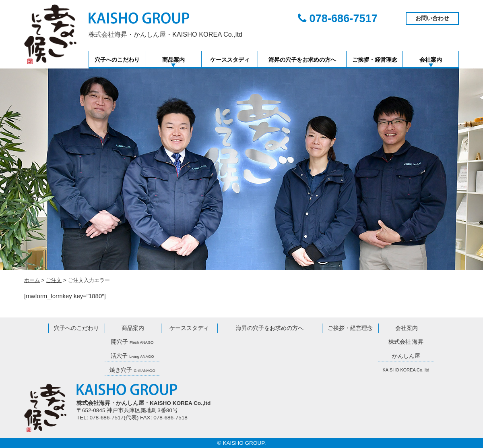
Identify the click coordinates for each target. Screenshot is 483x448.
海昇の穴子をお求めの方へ (302, 60)
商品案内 (173, 60)
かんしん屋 (406, 356)
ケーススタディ (230, 60)
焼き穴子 (132, 370)
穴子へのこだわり (117, 60)
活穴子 (132, 356)
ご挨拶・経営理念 (375, 60)
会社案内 (431, 60)
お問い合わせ (432, 18)
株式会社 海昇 (406, 342)
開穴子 (132, 342)
